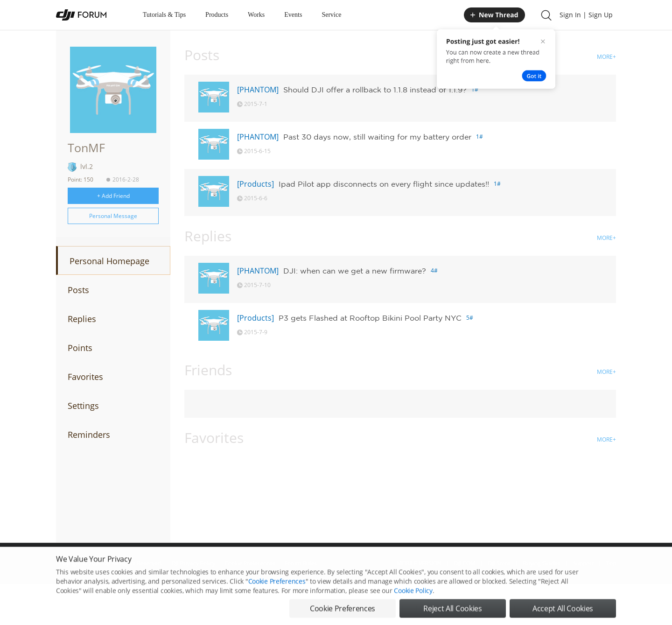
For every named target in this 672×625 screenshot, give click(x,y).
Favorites (85, 377)
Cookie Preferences (277, 593)
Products (217, 15)
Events (293, 15)
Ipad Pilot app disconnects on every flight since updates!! (384, 184)
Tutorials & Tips (164, 15)
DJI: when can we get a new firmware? (355, 271)
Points (80, 348)
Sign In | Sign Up (586, 15)
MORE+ (606, 57)
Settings (83, 406)
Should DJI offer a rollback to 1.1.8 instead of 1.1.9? (375, 90)
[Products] (255, 184)
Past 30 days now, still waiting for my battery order (377, 137)
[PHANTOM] (258, 90)
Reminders (89, 435)
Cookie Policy (413, 603)
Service (331, 15)
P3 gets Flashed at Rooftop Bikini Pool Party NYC (370, 318)
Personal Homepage (109, 261)
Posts (78, 290)
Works (256, 15)
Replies (82, 319)
